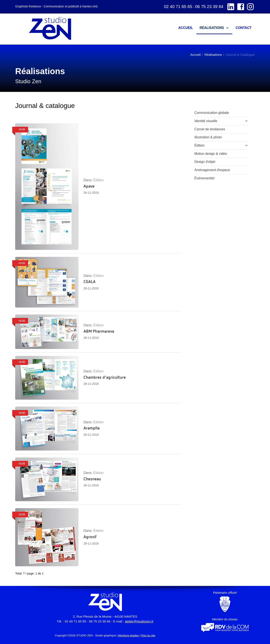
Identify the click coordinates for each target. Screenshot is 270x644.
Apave (89, 186)
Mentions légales (128, 635)
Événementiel (205, 178)
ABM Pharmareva (99, 331)
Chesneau (92, 479)
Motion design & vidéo (211, 154)
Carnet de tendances (210, 129)
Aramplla (92, 428)
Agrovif (90, 536)
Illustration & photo (208, 137)
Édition (98, 180)
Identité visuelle (206, 121)
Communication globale (212, 113)
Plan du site (148, 635)
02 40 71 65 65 (178, 7)
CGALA (90, 281)
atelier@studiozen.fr (139, 621)
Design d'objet (205, 162)
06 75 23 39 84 (209, 7)
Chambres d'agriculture (105, 377)
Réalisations (213, 55)
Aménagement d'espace (212, 170)
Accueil (195, 55)
